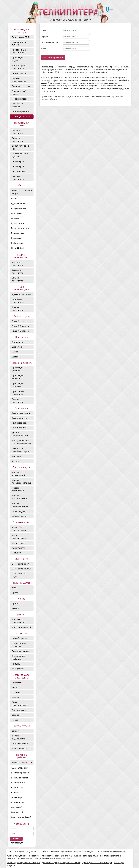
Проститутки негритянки (18, 393)
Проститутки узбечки (18, 377)
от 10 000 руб (18, 171)
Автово (15, 198)
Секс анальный (19, 418)
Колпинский (17, 812)
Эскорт (15, 731)
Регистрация (17, 843)
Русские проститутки (18, 400)
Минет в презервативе (19, 536)
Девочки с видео (50, 863)
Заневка (15, 792)
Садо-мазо (17, 682)
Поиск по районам (21, 111)
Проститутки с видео (19, 59)
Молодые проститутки (18, 264)
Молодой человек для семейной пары (22, 442)
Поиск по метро (20, 99)
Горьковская (17, 248)
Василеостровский (20, 773)
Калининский (18, 802)
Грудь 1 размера (20, 321)
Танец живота (19, 669)
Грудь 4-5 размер (20, 331)
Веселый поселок (20, 778)
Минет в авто (18, 543)
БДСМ (15, 687)
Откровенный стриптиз (19, 645)
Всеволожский (18, 783)
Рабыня (16, 697)
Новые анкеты (19, 73)
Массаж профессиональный (22, 481)
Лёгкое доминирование (20, 703)
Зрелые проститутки (18, 279)
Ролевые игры (19, 710)
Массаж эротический (18, 489)
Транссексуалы (19, 749)
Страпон (16, 715)
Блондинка (17, 342)
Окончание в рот (20, 564)
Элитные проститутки (18, 178)
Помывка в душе (20, 744)
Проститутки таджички (18, 385)
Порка (15, 720)
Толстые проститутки (18, 309)
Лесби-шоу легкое (21, 651)
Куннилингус (18, 548)
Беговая (15, 218)
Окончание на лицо (22, 569)
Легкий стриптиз (20, 638)
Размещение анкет (21, 116)
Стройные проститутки (18, 301)
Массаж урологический (19, 497)
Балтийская (17, 213)
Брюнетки (17, 347)
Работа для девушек (17, 105)
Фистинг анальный (21, 627)
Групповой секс (20, 423)
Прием (15, 592)
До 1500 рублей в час (20, 147)
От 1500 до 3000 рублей (20, 155)
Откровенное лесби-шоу (18, 657)
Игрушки (16, 456)
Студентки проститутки (18, 271)
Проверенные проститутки (19, 51)
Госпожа (16, 692)
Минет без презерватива (19, 529)
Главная (11, 863)
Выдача (16, 587)
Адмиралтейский (20, 768)
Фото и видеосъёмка (18, 737)
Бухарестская (18, 223)
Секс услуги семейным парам (20, 450)
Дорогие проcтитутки (18, 139)
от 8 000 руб (18, 166)
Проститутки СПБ (20, 37)
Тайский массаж (20, 516)
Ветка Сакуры (19, 511)
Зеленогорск (17, 797)
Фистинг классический (19, 621)
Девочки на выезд (21, 86)
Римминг (16, 553)
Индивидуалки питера (19, 43)
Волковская (17, 238)
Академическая (19, 208)
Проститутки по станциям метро (97, 863)
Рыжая (15, 352)
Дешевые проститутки (18, 132)
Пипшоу (16, 664)
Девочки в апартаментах (19, 80)
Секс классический (21, 413)
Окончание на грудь (19, 575)
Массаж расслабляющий (20, 505)
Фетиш (15, 461)
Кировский (17, 807)
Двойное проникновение (20, 434)
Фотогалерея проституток (18, 67)
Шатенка (16, 357)
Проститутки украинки (18, 369)
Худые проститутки (21, 294)
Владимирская (18, 233)
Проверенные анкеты (70, 863)
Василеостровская (20, 228)
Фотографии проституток (28, 863)
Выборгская (17, 243)
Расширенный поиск (19, 92)
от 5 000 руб (18, 161)
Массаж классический (19, 473)
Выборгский (17, 787)
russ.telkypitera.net (117, 852)
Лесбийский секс (20, 428)
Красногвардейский (21, 817)
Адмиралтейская (19, 203)
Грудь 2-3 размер (20, 326)
